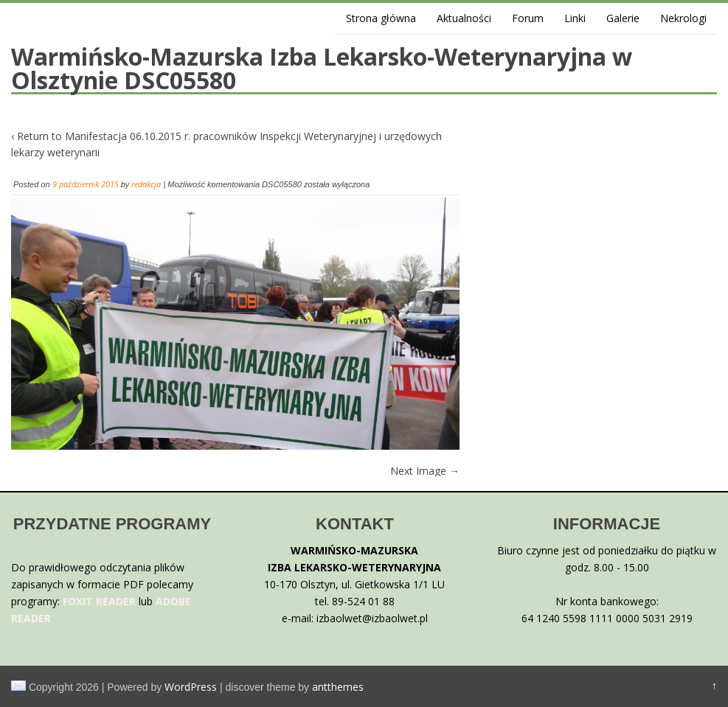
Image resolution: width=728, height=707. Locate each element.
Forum (528, 18)
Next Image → (425, 471)
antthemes (338, 687)
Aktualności (464, 18)
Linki (575, 18)
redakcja (146, 184)
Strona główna (381, 18)
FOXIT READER (99, 601)
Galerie (623, 18)
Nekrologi (683, 18)
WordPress (191, 687)
